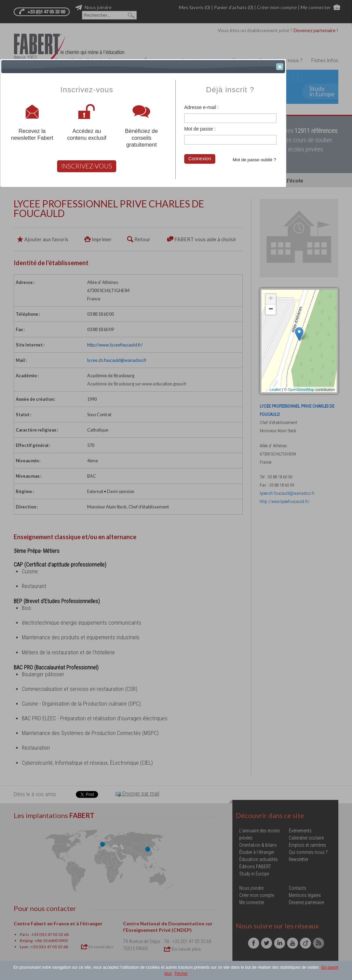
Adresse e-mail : (201, 107)
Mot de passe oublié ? (254, 160)
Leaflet (275, 390)
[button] (280, 67)
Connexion (200, 159)
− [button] (271, 310)
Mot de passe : (200, 129)
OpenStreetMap (301, 390)
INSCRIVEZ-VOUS (87, 166)
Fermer (181, 974)
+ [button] (271, 299)
